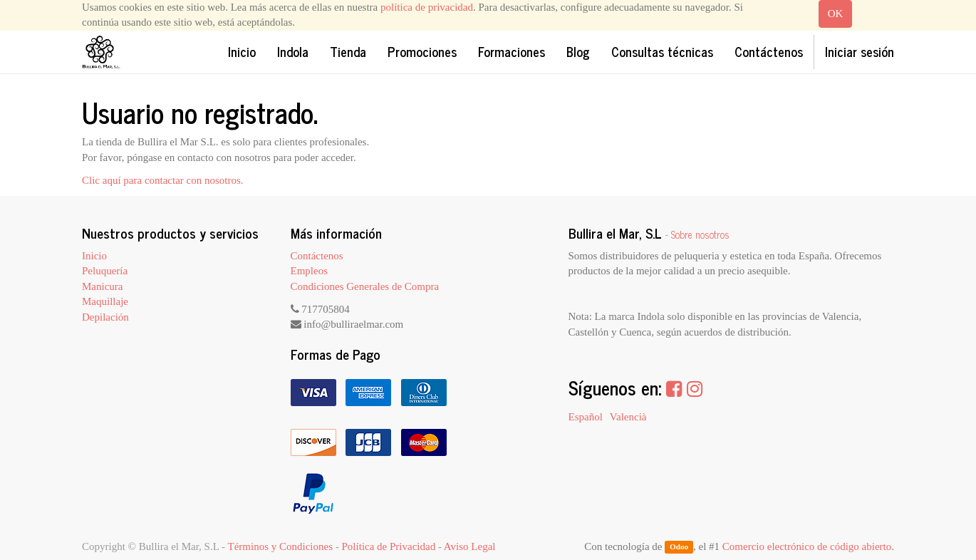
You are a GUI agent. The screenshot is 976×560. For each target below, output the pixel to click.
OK (836, 14)
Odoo (679, 547)
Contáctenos (317, 256)
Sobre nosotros (700, 234)
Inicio (94, 256)
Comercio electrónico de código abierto (807, 546)
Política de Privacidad (389, 546)
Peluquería (105, 271)
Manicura (102, 286)
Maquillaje (105, 301)
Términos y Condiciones (280, 546)
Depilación (105, 317)
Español (586, 417)
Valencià (628, 417)
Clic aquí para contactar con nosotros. (163, 180)
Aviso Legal (470, 546)
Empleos (310, 271)
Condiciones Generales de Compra (365, 286)
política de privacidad (427, 7)
